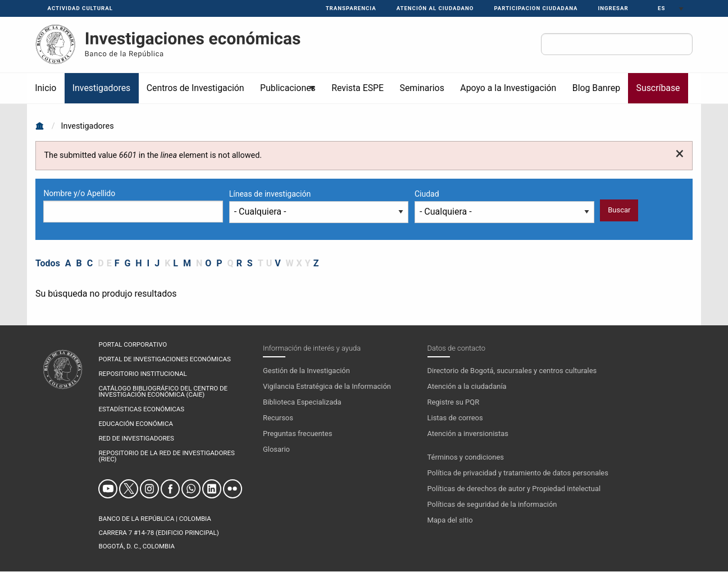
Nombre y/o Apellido (79, 193)
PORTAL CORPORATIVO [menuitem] (133, 345)
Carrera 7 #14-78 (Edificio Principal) (158, 533)
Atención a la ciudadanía (467, 386)
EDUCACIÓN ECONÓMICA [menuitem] (135, 424)
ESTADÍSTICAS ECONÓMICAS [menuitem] (141, 410)
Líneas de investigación (270, 194)
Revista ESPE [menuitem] (358, 88)
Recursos (278, 418)
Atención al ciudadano (435, 8)
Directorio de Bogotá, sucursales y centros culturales (512, 371)
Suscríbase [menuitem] (658, 88)
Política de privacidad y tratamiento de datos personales (518, 473)
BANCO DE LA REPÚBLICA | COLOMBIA (154, 519)
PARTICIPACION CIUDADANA (536, 8)
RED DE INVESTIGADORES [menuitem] (136, 439)
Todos (48, 263)
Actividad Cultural (80, 8)
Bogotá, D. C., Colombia (136, 546)
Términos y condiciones (466, 457)
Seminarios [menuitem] (422, 88)
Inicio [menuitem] (46, 88)
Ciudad (427, 194)
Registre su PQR (454, 402)
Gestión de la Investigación (306, 371)
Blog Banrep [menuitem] (596, 88)
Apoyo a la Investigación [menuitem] (508, 88)
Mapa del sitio (450, 520)
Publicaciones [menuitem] (285, 93)
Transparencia (351, 8)
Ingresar (613, 8)
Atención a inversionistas (468, 433)
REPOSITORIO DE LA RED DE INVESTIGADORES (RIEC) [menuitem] (166, 457)
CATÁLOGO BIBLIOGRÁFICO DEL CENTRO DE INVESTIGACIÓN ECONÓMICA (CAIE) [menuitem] (163, 392)
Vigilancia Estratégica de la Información (327, 386)
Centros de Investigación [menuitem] (195, 88)
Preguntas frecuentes (297, 433)
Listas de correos (455, 418)
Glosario (276, 449)
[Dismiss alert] (679, 154)
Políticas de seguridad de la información (492, 504)
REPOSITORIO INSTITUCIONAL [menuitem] (142, 374)
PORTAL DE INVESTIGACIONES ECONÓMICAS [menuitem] (164, 360)
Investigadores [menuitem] (101, 88)
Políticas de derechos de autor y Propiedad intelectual (514, 489)
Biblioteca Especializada (302, 402)
